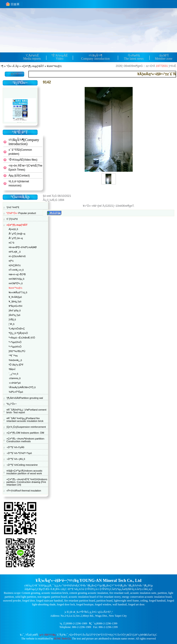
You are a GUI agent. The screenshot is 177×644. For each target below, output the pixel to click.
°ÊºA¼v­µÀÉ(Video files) (23, 160)
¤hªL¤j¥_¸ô (15, 252)
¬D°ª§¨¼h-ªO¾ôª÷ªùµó (19, 453)
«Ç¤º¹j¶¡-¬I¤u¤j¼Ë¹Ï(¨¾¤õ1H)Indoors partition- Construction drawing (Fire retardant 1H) (27, 482)
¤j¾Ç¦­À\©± (15, 265)
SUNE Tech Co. (63, 639)
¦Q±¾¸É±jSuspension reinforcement (26, 427)
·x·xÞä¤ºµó (15, 383)
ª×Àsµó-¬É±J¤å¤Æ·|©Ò (22, 338)
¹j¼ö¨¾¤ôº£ (13, 207)
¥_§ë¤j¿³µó (15, 301)
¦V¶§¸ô (12, 320)
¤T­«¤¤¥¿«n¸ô (16, 270)
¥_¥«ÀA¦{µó (15, 297)
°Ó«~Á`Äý (12, 66)
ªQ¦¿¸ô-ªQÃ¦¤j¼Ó (18, 333)
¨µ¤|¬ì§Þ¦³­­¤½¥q (47, 635)
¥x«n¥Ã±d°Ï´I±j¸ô (18, 292)
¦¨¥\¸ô (11, 324)
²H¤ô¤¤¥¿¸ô (15, 360)
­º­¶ (2, 66)
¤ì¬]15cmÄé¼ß (17, 256)
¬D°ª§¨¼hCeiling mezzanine (22, 465)
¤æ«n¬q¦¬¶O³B (17, 274)
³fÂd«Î (12, 369)
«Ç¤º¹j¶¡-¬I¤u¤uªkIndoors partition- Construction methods (26, 440)
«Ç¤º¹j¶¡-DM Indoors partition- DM (25, 433)
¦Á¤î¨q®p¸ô (15, 310)
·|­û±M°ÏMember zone (164, 57)
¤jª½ (11, 261)
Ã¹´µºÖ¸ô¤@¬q (17, 234)
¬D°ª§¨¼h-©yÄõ (15, 447)
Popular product (21, 213)
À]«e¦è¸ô (13, 229)
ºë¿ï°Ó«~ (11, 404)
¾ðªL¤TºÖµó (16, 392)
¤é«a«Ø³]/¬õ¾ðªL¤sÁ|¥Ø (23, 247)
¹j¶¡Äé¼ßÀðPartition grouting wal (25, 398)
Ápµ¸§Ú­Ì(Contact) (19, 176)
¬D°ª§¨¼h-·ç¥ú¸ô (16, 459)
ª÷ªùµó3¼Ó (15, 342)
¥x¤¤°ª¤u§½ (54, 66)
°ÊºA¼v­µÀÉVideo (60, 57)
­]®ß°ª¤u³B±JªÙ (17, 351)
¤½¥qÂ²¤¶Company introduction (95, 57)
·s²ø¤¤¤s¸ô (15, 378)
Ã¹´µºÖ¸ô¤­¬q (16, 238)
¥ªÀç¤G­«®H (15, 306)
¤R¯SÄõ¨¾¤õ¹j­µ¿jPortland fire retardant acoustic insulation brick (25, 420)
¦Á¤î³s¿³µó (14, 315)
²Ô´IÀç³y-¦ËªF (16, 365)
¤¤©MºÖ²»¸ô (16, 283)
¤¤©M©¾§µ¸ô (16, 279)
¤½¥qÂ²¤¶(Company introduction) (24, 142)
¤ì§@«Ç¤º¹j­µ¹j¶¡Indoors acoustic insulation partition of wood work (24, 472)
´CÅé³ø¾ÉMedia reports (32, 57)
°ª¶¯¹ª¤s (13, 356)
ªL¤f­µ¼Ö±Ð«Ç (17, 329)
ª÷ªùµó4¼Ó (15, 347)
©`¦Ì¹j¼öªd (12, 219)
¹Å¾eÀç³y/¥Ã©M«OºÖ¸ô (22, 387)
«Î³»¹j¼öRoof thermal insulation (24, 491)
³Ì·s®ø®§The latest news (134, 57)
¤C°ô (11, 243)
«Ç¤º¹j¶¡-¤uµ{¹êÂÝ (33, 66)
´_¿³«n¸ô (13, 374)
